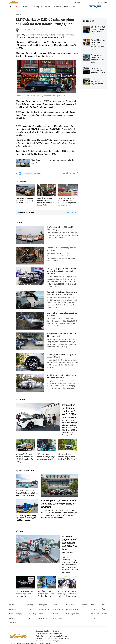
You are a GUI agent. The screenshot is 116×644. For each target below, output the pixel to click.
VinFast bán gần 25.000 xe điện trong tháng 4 (60, 228)
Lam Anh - (24, 30)
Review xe (94, 609)
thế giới (49, 56)
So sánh (42, 614)
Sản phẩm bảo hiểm (72, 609)
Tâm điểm (12, 623)
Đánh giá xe (38, 7)
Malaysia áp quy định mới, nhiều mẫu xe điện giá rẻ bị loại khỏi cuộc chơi (61, 271)
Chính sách (21, 400)
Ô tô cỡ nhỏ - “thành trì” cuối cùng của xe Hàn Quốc (97, 59)
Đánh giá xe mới (44, 609)
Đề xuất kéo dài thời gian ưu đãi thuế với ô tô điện (69, 410)
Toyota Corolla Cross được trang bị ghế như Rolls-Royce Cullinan (62, 293)
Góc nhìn (20, 531)
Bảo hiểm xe (57, 7)
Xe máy (28, 618)
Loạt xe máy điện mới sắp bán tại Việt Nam (61, 249)
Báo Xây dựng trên (31, 173)
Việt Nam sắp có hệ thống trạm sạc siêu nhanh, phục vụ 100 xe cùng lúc (27, 518)
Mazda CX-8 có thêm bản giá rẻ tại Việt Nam (62, 314)
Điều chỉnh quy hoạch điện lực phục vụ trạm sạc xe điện (46, 457)
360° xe (17, 7)
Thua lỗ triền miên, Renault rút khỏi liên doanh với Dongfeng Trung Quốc (46, 202)
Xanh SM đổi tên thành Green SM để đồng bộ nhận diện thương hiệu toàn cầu (27, 493)
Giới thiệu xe (95, 614)
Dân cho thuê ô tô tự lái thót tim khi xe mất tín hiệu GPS (98, 30)
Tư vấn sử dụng (58, 609)
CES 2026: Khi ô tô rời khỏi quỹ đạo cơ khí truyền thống (25, 594)
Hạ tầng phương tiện (25, 471)
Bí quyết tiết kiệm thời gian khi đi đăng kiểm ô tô (62, 335)
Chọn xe (55, 614)
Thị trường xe (27, 7)
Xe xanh (67, 7)
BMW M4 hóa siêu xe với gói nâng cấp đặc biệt (98, 70)
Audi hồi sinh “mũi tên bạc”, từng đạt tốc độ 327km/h (61, 376)
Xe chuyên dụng (31, 614)
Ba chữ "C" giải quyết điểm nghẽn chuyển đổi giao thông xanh (67, 594)
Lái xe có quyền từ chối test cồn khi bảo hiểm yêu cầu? (70, 543)
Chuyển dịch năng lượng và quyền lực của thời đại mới (45, 594)
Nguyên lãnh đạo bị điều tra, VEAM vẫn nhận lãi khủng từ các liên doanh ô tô (67, 202)
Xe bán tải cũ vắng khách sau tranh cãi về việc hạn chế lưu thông (25, 458)
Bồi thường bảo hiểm (72, 614)
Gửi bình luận (71, 213)
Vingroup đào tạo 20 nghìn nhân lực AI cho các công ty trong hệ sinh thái (59, 504)
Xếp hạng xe (43, 618)
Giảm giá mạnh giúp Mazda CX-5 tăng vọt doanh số (98, 83)
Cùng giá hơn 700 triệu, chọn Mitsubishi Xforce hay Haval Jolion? (98, 44)
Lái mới (48, 7)
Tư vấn (93, 618)
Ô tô (103, 609)
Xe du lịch (29, 609)
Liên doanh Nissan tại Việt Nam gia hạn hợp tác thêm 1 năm (25, 200)
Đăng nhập (104, 2)
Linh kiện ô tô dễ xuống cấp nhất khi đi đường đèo (61, 356)
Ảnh (81, 7)
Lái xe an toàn (57, 618)
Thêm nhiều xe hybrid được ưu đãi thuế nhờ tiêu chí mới (68, 457)
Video (75, 7)
